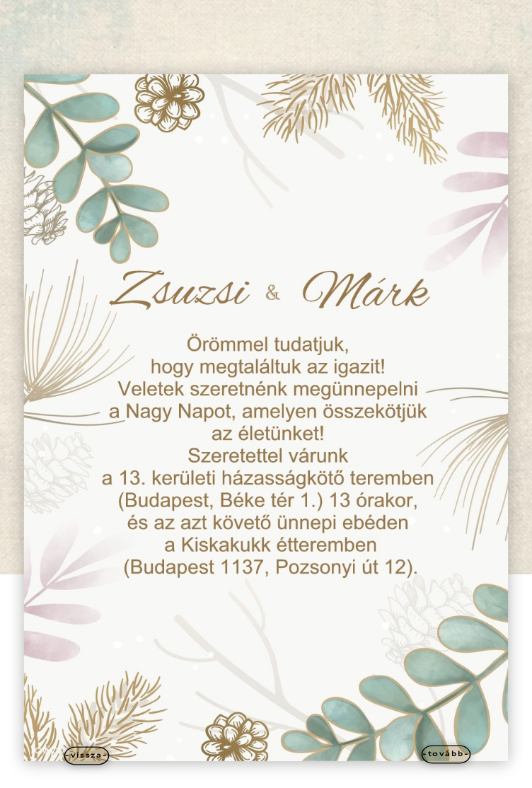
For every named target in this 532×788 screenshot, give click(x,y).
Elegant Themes (243, 775)
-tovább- (446, 754)
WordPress (324, 775)
